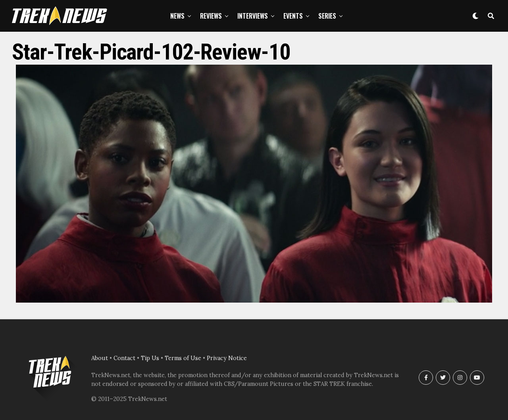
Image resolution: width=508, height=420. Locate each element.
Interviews (253, 16)
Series (327, 16)
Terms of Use (183, 358)
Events (293, 16)
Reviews (211, 16)
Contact (124, 358)
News (177, 16)
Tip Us (150, 358)
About (100, 358)
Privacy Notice (227, 358)
